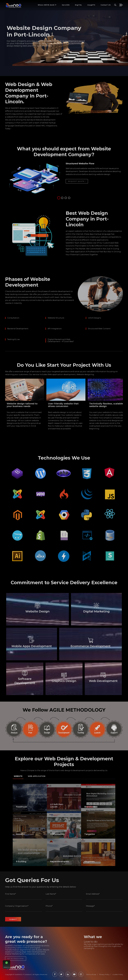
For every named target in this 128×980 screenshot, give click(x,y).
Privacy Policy (104, 974)
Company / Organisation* (17, 906)
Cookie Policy (118, 974)
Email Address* (93, 894)
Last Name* (51, 894)
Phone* (49, 906)
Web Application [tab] (37, 776)
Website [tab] (18, 776)
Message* (90, 906)
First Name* (10, 894)
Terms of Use (91, 974)
